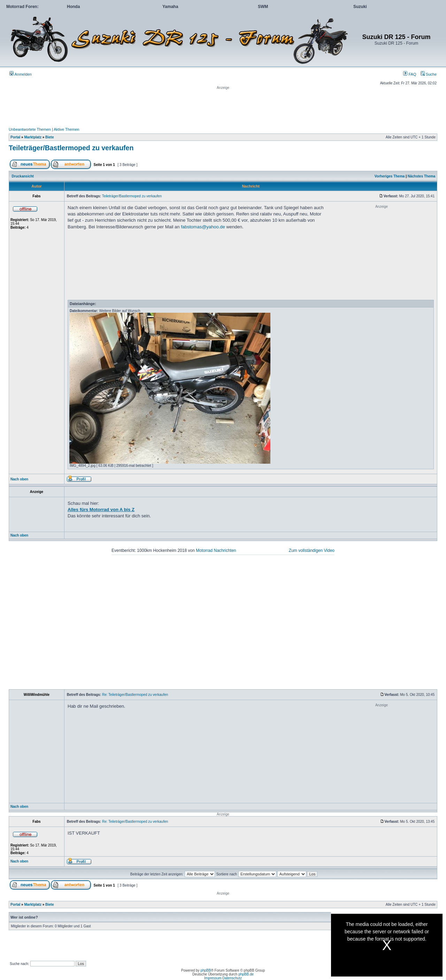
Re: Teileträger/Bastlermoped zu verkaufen (135, 695)
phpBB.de (246, 974)
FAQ (410, 74)
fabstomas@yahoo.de (203, 227)
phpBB (206, 970)
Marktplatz (33, 137)
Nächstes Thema (421, 176)
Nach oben (19, 479)
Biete (49, 137)
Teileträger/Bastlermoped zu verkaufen (71, 148)
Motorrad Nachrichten (216, 550)
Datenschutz (232, 978)
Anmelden (21, 74)
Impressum (213, 978)
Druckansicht (23, 176)
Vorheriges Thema (390, 176)
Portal (15, 137)
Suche (429, 74)
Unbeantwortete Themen (30, 129)
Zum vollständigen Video (312, 550)
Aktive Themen (66, 129)
